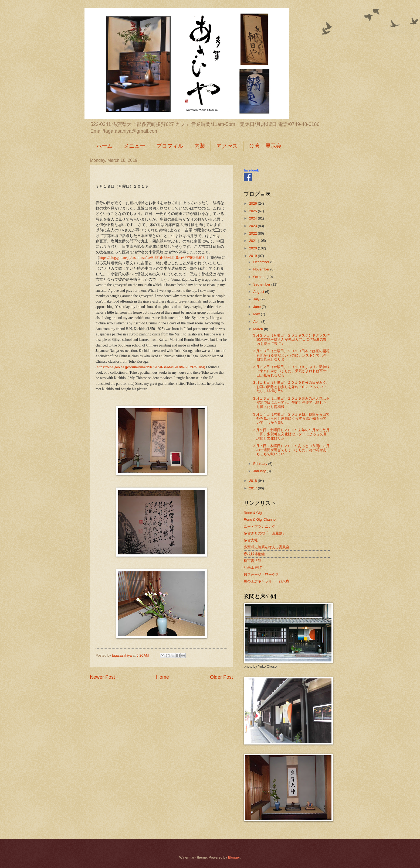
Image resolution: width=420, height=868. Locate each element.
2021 (253, 241)
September (262, 284)
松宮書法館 (253, 561)
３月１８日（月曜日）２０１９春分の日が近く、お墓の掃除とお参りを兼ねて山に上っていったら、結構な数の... (291, 387)
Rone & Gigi (253, 513)
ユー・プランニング (260, 526)
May (257, 314)
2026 (253, 203)
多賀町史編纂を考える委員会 (267, 547)
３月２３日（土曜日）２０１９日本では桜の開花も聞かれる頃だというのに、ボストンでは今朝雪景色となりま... (291, 355)
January (260, 471)
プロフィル (170, 146)
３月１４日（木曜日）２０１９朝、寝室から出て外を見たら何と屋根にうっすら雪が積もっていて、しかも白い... (291, 418)
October (260, 277)
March (258, 329)
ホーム (104, 146)
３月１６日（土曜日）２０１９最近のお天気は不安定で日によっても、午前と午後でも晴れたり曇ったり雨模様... (291, 403)
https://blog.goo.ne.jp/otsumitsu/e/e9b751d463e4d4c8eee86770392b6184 (153, 258)
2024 (253, 218)
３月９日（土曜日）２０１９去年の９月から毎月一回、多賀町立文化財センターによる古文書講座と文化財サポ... (291, 434)
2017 (253, 488)
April (257, 322)
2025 (253, 211)
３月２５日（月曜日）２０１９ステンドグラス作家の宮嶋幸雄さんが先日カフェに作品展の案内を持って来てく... (291, 339)
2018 (253, 481)
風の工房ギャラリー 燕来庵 (267, 581)
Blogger (234, 857)
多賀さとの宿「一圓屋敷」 (265, 533)
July (257, 299)
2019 (253, 256)
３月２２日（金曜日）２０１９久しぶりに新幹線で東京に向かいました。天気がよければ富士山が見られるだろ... (291, 371)
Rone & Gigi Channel (260, 519)
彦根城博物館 (254, 554)
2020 (253, 248)
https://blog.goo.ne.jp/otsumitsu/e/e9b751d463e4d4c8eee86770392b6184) (151, 367)
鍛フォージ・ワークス (261, 574)
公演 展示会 (265, 146)
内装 (200, 146)
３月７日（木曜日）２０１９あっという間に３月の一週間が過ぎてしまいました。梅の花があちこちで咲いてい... (291, 450)
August (259, 292)
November (262, 269)
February (261, 464)
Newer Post (102, 677)
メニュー (134, 146)
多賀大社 (251, 540)
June (258, 307)
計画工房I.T (253, 567)
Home (162, 677)
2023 (253, 226)
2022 (253, 233)
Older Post (221, 677)
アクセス (227, 146)
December (262, 262)
